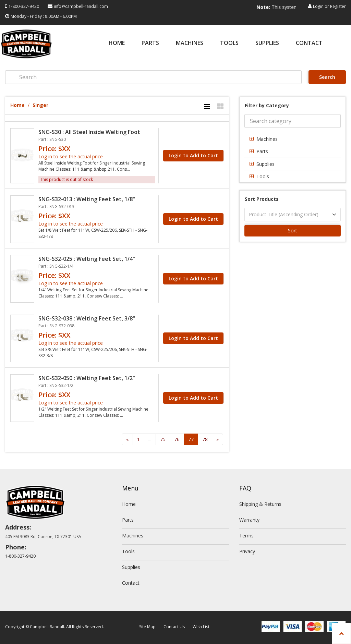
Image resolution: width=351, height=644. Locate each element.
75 (163, 439)
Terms (246, 536)
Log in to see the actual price (71, 156)
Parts (150, 43)
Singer (40, 105)
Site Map (147, 627)
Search (327, 77)
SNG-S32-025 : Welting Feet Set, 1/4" (87, 259)
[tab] (293, 139)
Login (318, 6)
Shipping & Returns (260, 504)
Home (117, 43)
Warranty (249, 520)
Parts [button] (262, 151)
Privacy (247, 551)
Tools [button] (263, 176)
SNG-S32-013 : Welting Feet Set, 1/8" (87, 199)
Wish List (201, 627)
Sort (293, 230)
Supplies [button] (265, 164)
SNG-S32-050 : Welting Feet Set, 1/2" (87, 378)
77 (191, 439)
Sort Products (262, 199)
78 (205, 439)
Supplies (267, 43)
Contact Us (174, 627)
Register (338, 6)
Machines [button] (267, 139)
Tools (229, 43)
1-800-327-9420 (24, 6)
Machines (190, 43)
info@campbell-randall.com (81, 6)
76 (177, 439)
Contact (309, 43)
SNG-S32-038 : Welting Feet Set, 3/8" (87, 318)
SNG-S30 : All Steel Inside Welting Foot (89, 132)
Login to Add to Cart (193, 155)
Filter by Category (267, 105)
